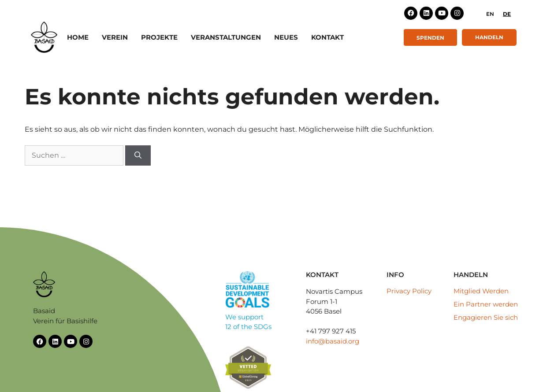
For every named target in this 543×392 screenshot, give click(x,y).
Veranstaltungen (226, 37)
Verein (115, 37)
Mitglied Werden (481, 291)
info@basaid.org (333, 341)
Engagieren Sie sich (486, 317)
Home (78, 37)
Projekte (159, 37)
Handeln (489, 37)
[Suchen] (138, 155)
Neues (286, 37)
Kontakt (327, 37)
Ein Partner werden (486, 304)
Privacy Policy (409, 291)
